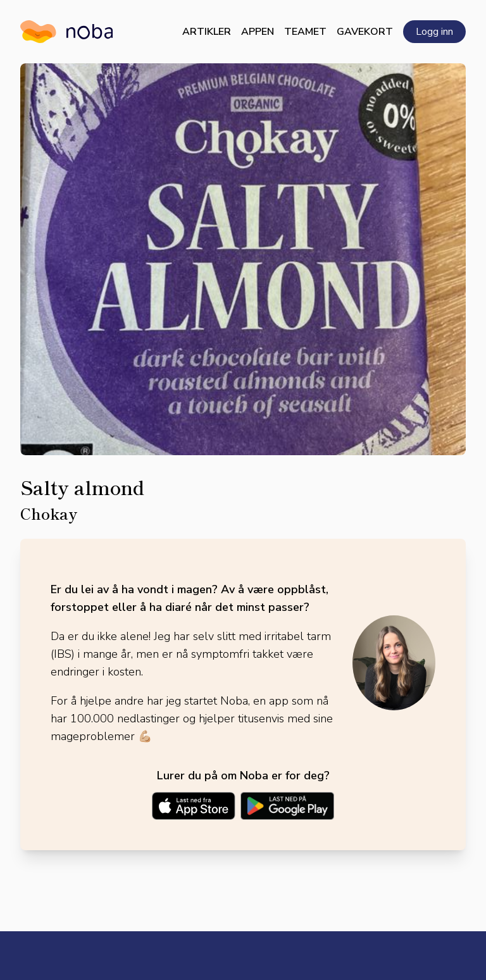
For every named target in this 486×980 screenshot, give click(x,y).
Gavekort (365, 32)
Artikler (207, 32)
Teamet (305, 32)
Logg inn (434, 32)
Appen (258, 32)
